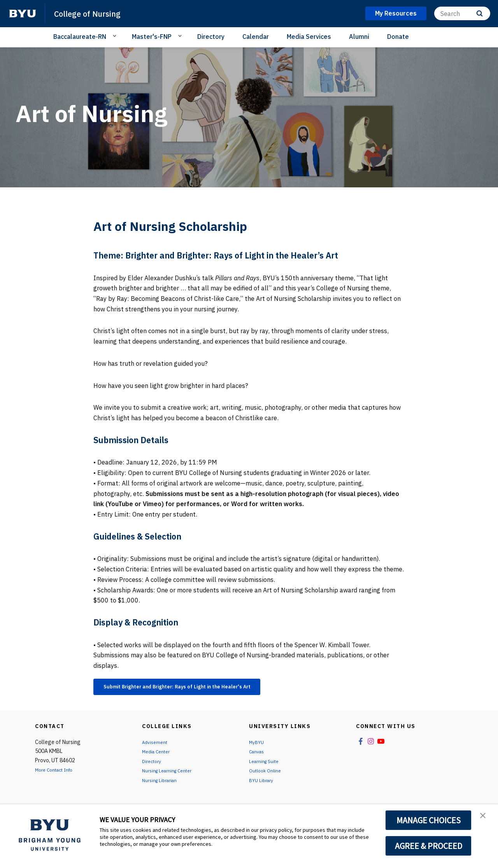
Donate (398, 37)
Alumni (359, 37)
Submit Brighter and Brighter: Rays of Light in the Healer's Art (198, 688)
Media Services (309, 37)
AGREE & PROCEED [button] (429, 846)
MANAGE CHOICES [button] (429, 820)
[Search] (462, 13)
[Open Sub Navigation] (116, 36)
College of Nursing (94, 13)
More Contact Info (58, 773)
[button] (485, 818)
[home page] (23, 14)
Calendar (256, 37)
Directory (211, 37)
